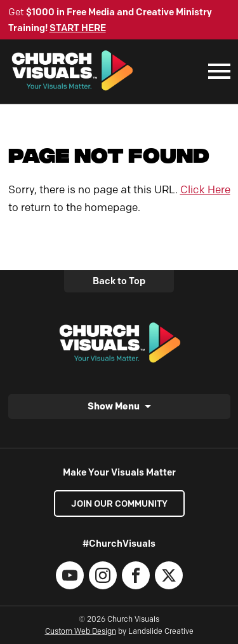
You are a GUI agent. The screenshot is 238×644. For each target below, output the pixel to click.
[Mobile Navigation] (216, 71)
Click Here (205, 189)
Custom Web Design (81, 631)
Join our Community (119, 504)
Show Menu (114, 406)
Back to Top (119, 281)
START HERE (78, 28)
